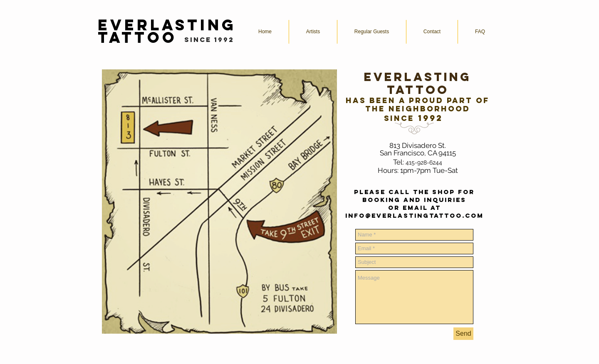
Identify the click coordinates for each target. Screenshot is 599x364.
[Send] (463, 334)
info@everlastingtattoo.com (415, 215)
